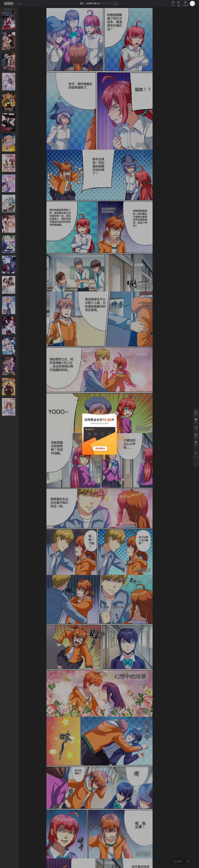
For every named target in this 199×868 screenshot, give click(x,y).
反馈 (19, 4)
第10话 (106, 3)
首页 (82, 3)
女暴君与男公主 (93, 3)
